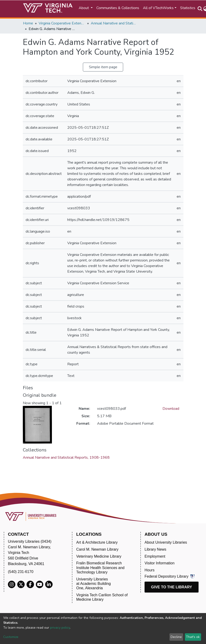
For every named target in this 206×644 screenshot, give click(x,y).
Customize (11, 637)
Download (171, 409)
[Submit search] (200, 9)
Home (28, 23)
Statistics (188, 8)
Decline (176, 637)
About (84, 8)
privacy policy (60, 628)
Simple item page (103, 67)
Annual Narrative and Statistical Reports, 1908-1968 (114, 23)
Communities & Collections (118, 8)
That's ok (193, 637)
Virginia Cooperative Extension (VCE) (62, 23)
